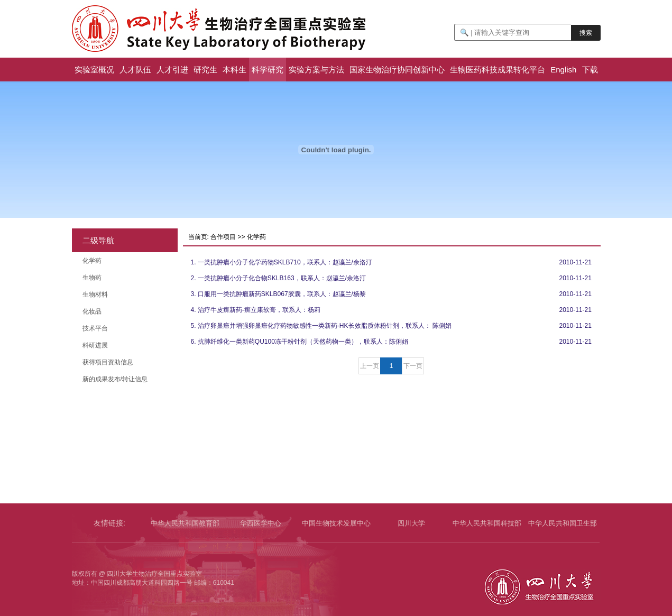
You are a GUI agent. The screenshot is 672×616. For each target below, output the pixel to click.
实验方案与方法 (316, 70)
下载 (590, 70)
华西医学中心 (261, 523)
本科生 (234, 70)
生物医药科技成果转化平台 (498, 70)
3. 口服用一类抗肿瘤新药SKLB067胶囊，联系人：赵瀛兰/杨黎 (278, 294)
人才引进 (172, 70)
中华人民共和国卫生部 (563, 523)
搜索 (586, 33)
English (563, 70)
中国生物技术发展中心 (336, 523)
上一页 (370, 366)
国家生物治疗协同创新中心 (397, 70)
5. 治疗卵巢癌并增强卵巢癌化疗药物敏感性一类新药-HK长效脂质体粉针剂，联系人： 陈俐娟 (321, 326)
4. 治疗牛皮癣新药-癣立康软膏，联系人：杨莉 (256, 310)
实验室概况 (94, 70)
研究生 (205, 70)
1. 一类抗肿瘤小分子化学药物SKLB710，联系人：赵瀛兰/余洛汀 (282, 262)
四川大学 (411, 523)
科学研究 (268, 70)
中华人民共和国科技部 (487, 523)
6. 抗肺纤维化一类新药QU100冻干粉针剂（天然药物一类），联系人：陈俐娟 (300, 342)
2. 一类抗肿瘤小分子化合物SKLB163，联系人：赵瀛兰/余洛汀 (278, 278)
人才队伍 (135, 70)
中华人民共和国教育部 (185, 523)
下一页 (413, 366)
